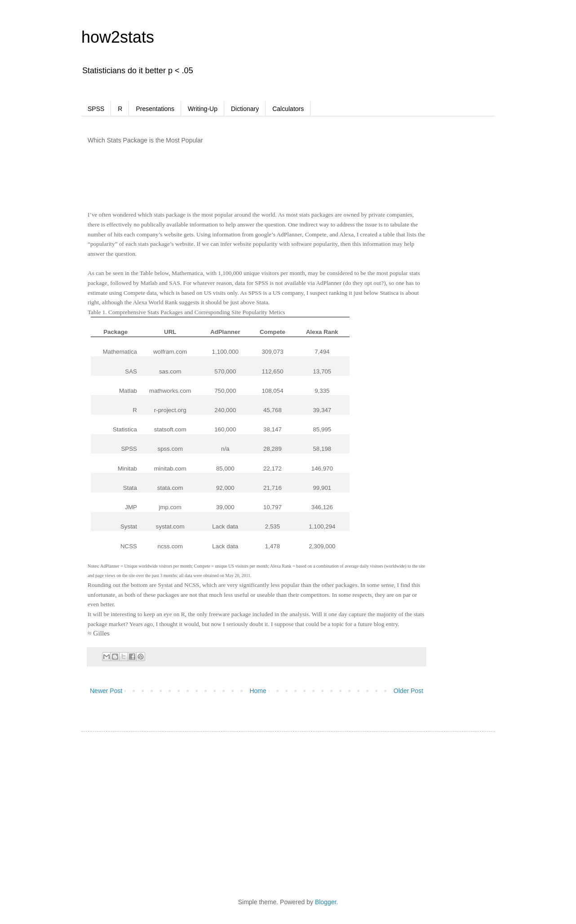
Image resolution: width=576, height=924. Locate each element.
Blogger (326, 902)
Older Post (408, 691)
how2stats (118, 37)
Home (258, 691)
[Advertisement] (267, 185)
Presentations (155, 109)
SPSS (96, 109)
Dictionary (245, 109)
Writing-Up (203, 109)
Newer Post (106, 691)
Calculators (288, 109)
